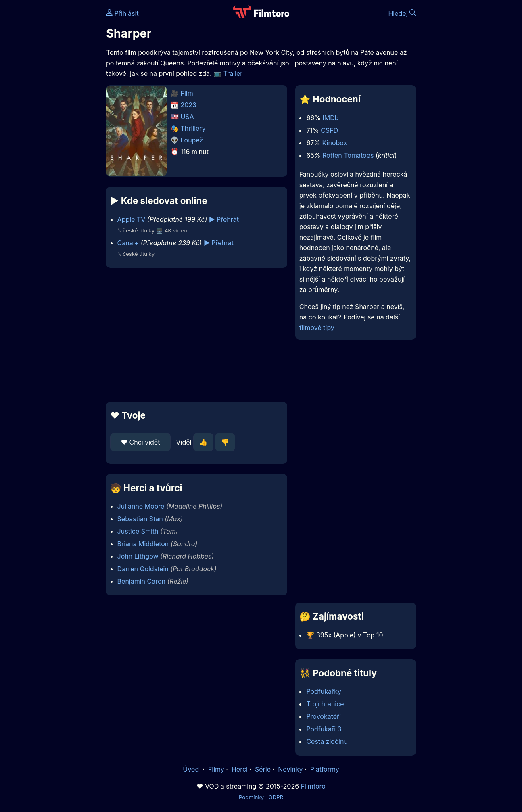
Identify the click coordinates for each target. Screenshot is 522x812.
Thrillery (193, 128)
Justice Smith (138, 531)
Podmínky (251, 797)
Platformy (325, 769)
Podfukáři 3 (324, 729)
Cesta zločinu (327, 741)
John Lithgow (138, 556)
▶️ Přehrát (224, 219)
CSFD (329, 130)
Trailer (233, 73)
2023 (189, 105)
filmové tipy (317, 328)
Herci (240, 769)
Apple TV (132, 219)
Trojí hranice (325, 704)
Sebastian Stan (140, 519)
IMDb (330, 118)
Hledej (402, 13)
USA (187, 117)
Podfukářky (324, 691)
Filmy (216, 769)
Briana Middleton (143, 544)
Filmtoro (313, 786)
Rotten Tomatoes (348, 155)
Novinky (290, 769)
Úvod (192, 769)
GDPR (276, 797)
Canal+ (128, 243)
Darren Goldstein (143, 569)
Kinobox (335, 143)
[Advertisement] (197, 335)
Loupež (192, 140)
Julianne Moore (141, 506)
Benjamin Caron (141, 581)
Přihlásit (122, 13)
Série (263, 769)
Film (187, 93)
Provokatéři (324, 716)
